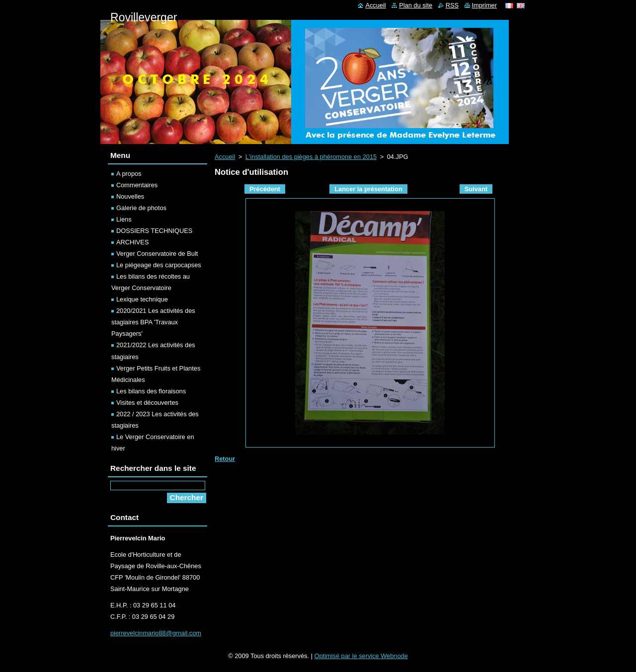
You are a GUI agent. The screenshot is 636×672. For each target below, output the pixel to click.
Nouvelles (130, 196)
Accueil (225, 157)
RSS (452, 5)
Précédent (265, 189)
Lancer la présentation (368, 189)
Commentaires (137, 185)
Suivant (476, 189)
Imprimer (484, 5)
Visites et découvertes (147, 403)
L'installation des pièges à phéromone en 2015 (311, 157)
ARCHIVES (132, 242)
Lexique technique (142, 299)
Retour (225, 459)
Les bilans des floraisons (151, 391)
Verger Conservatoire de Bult (157, 254)
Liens (124, 219)
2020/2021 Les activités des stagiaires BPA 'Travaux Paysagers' (153, 322)
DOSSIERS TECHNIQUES (154, 231)
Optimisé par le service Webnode (361, 656)
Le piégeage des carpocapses (159, 265)
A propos (129, 174)
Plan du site (416, 5)
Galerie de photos (141, 208)
